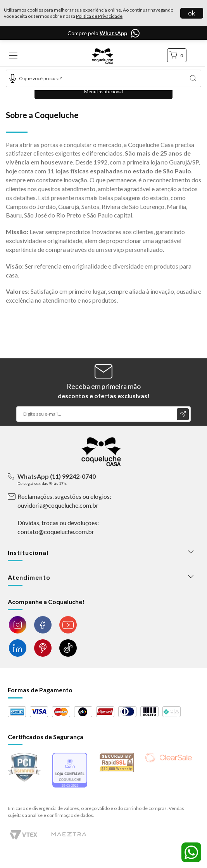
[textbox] (103, 78)
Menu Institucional (103, 92)
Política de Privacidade (99, 16)
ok (192, 13)
